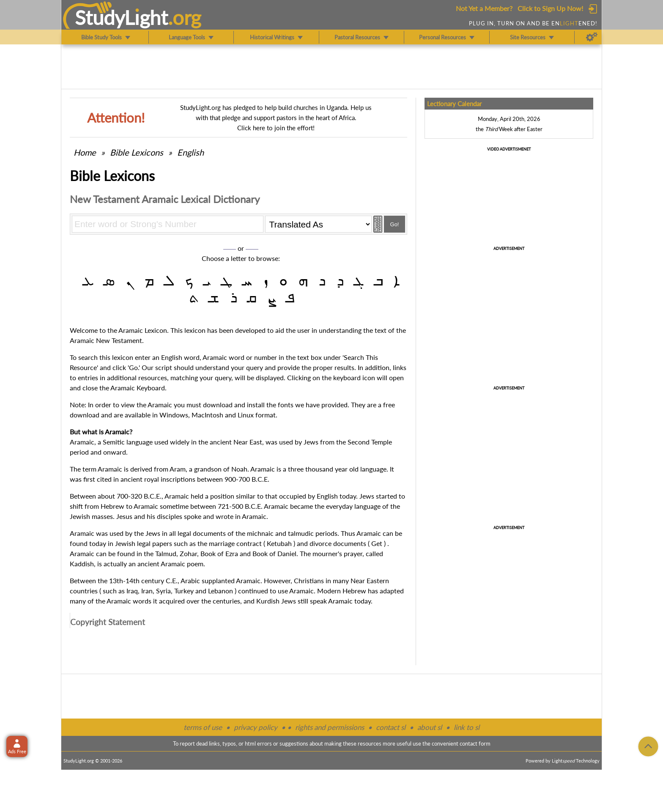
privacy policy (256, 727)
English (190, 152)
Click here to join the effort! (276, 128)
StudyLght (122, 17)
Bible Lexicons (137, 152)
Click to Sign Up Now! (550, 8)
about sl (430, 727)
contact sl (391, 727)
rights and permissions (330, 727)
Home (85, 152)
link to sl (467, 727)
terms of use (203, 727)
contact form (475, 743)
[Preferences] (592, 37)
